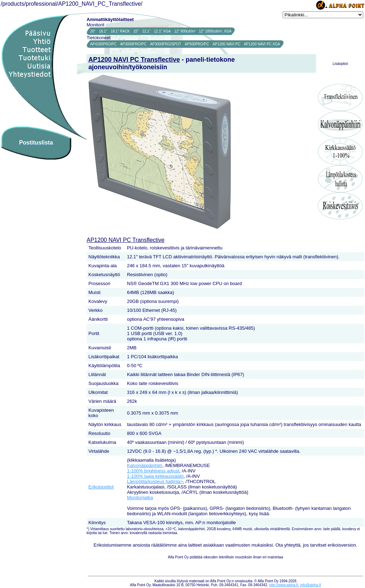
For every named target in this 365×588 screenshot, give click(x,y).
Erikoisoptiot (101, 487)
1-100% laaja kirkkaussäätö (155, 476)
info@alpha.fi (311, 585)
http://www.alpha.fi (284, 585)
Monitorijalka (140, 498)
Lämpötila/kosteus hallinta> (155, 481)
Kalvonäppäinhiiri (145, 465)
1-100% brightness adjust (153, 471)
